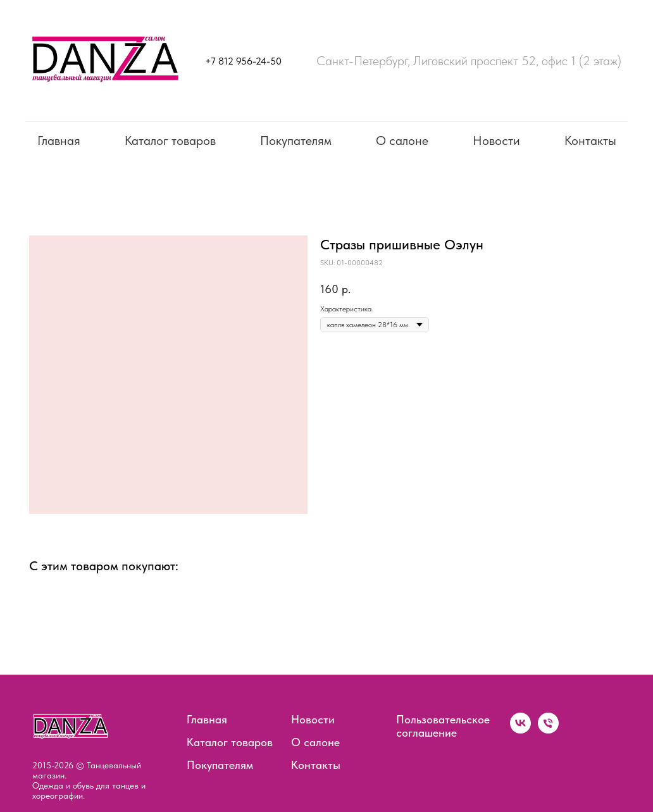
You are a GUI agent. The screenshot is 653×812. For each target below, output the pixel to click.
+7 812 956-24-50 (243, 61)
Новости (496, 141)
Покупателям (296, 141)
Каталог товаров (170, 141)
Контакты (590, 141)
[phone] (548, 730)
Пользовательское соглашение (443, 726)
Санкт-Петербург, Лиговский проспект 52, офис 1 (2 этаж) (469, 61)
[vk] (520, 730)
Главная (59, 141)
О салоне (402, 141)
